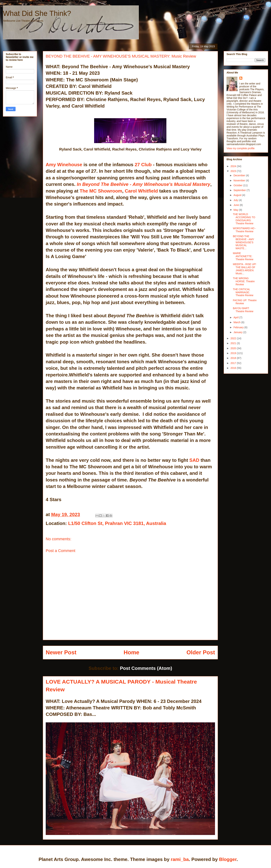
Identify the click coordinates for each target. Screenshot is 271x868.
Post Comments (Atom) (146, 668)
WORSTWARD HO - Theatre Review (244, 230)
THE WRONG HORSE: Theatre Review (244, 281)
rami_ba (180, 859)
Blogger (228, 859)
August (238, 195)
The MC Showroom (101, 191)
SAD (194, 460)
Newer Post (61, 652)
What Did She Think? (37, 13)
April (236, 317)
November (240, 180)
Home (131, 652)
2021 (234, 343)
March (237, 322)
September (240, 190)
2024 (234, 166)
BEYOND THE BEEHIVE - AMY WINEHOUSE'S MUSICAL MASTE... (243, 242)
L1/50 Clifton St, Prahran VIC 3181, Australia (117, 523)
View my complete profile (241, 148)
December (240, 175)
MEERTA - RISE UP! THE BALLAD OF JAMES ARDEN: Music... (245, 269)
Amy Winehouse (64, 165)
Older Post (201, 652)
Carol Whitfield (141, 191)
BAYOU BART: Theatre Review (243, 310)
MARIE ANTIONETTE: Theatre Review (243, 256)
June (236, 205)
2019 (234, 353)
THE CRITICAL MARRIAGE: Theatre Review (243, 292)
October (238, 185)
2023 (234, 171)
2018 (234, 358)
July (236, 200)
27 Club (143, 165)
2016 (234, 368)
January (238, 332)
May (236, 210)
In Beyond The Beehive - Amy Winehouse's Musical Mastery (144, 184)
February (239, 327)
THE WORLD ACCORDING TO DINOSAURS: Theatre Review (244, 219)
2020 (234, 348)
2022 (234, 338)
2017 (234, 363)
